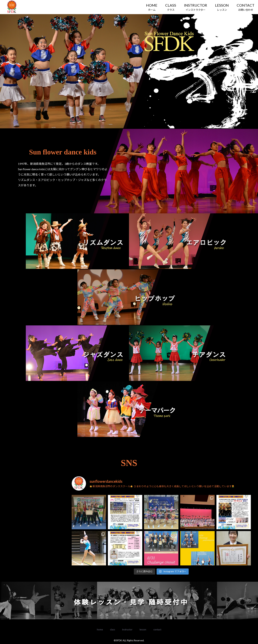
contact (157, 630)
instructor (127, 630)
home (100, 630)
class (113, 630)
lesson (143, 630)
